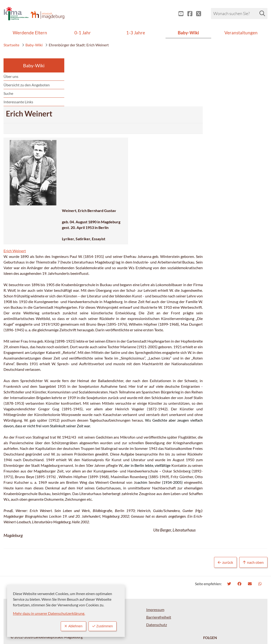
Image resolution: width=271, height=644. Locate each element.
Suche (8, 93)
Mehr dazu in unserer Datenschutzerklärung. (49, 613)
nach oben (253, 520)
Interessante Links (18, 102)
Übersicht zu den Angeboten (27, 85)
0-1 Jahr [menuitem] (83, 33)
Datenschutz (157, 582)
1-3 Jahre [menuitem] (136, 33)
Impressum (155, 567)
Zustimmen (101, 626)
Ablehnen (70, 626)
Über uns (11, 76)
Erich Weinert (83, 203)
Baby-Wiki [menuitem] (188, 33)
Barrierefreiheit (159, 575)
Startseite (11, 45)
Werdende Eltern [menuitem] (30, 33)
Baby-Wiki (32, 45)
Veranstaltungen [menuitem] (241, 33)
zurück (225, 520)
